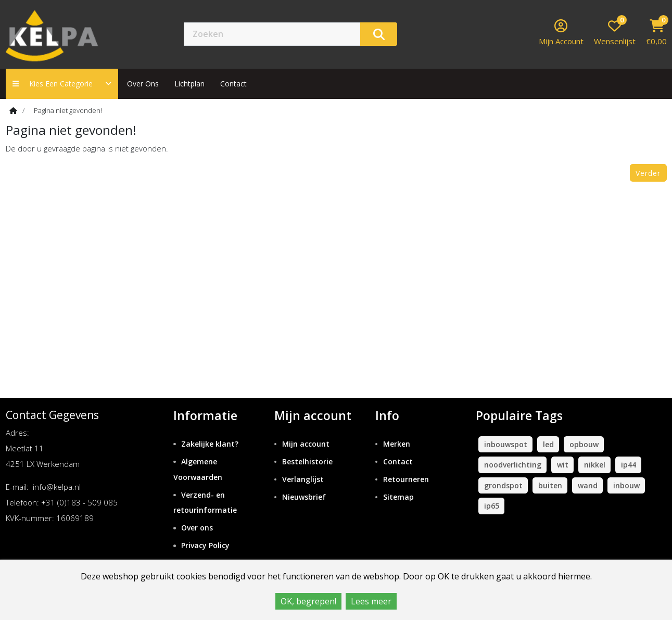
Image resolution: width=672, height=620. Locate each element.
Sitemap (398, 497)
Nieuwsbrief (304, 497)
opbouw (584, 444)
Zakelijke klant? (210, 444)
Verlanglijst (303, 479)
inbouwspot (506, 444)
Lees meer (371, 601)
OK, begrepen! (308, 601)
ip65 (492, 506)
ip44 (629, 465)
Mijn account (306, 444)
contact (233, 84)
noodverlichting (513, 465)
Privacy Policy (205, 545)
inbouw (626, 485)
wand (588, 485)
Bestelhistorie (307, 461)
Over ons (143, 84)
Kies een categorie (62, 84)
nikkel (595, 465)
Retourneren (406, 479)
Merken (397, 444)
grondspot (503, 485)
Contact (398, 461)
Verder (648, 173)
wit (563, 465)
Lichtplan (189, 84)
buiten (550, 485)
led (548, 444)
